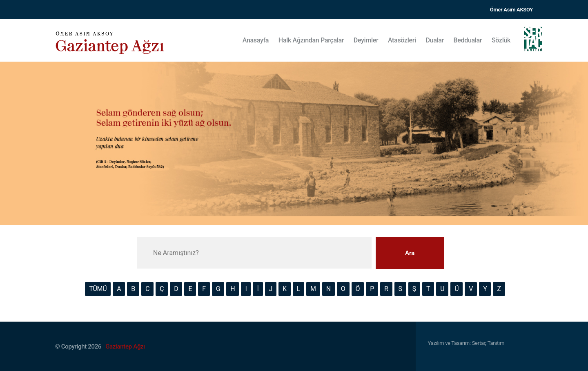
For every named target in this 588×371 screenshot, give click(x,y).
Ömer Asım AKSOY (511, 10)
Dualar (434, 40)
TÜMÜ (98, 289)
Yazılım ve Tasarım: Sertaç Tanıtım (466, 343)
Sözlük (501, 40)
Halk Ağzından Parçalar (311, 40)
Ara (410, 253)
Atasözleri (402, 40)
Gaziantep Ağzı (125, 347)
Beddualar (468, 40)
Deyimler (366, 40)
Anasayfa (256, 40)
